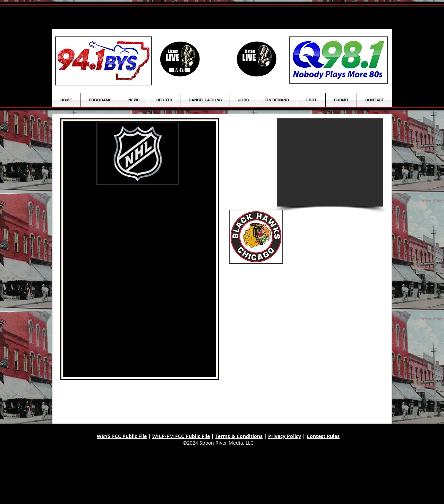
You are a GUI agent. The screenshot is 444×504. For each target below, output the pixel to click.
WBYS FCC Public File (122, 436)
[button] (134, 100)
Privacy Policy (285, 436)
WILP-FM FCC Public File (181, 436)
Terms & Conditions (239, 436)
